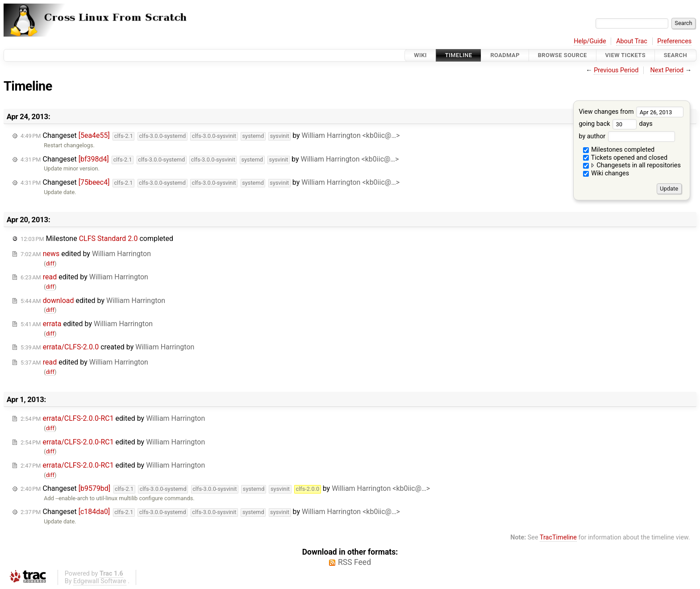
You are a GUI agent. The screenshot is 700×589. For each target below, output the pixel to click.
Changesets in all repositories (632, 165)
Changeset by (210, 136)
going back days (615, 124)
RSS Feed (354, 562)
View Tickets (625, 55)
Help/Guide (590, 41)
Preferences (674, 41)
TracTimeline (558, 537)
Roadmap (505, 55)
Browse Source (562, 55)
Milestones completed (619, 150)
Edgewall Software (100, 581)
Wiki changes (606, 173)
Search (675, 55)
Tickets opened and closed (625, 158)
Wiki (420, 55)
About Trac (632, 41)
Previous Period (616, 70)
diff (50, 263)
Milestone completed (97, 239)
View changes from (631, 112)
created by (107, 347)
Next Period (667, 70)
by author (627, 136)
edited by (86, 254)
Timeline (459, 55)
